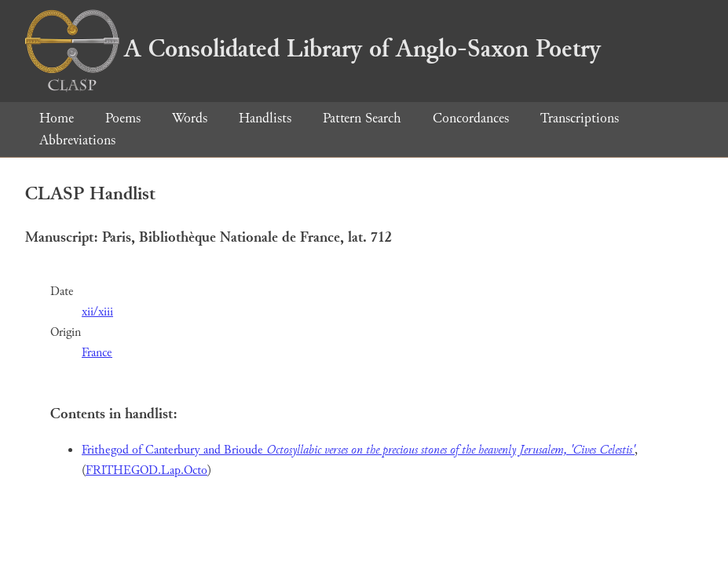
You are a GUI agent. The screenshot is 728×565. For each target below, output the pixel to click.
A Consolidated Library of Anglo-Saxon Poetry (313, 49)
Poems (123, 118)
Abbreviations (77, 140)
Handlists (265, 118)
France (97, 353)
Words (190, 118)
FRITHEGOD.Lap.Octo (146, 470)
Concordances (471, 118)
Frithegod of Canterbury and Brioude (358, 450)
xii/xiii (97, 312)
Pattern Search (362, 118)
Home (57, 118)
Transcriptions (580, 118)
